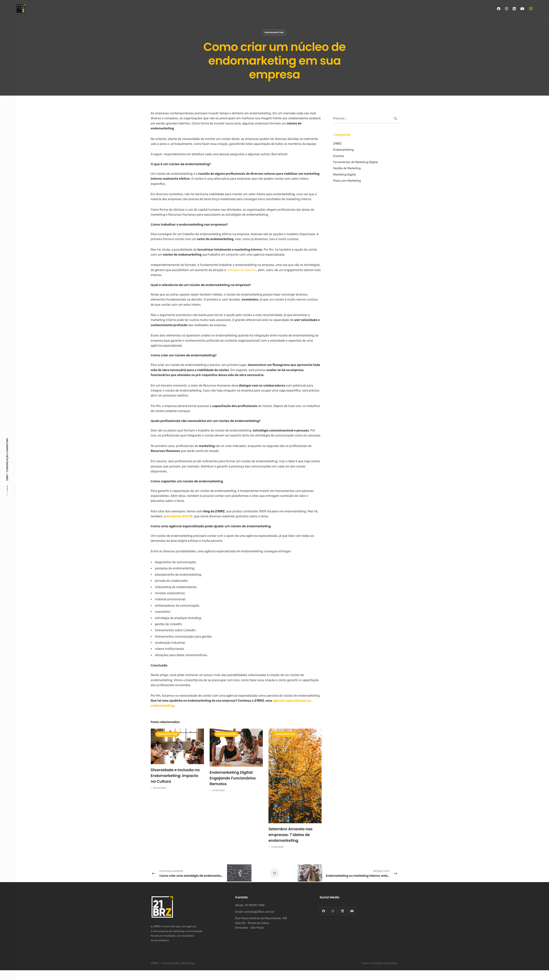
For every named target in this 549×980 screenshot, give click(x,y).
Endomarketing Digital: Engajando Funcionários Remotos (233, 778)
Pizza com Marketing (347, 181)
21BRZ (337, 144)
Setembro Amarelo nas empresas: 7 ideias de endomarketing (291, 835)
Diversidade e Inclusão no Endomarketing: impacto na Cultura (175, 776)
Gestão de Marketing (347, 168)
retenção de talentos (242, 270)
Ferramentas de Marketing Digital (355, 162)
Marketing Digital (344, 175)
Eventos (339, 156)
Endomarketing (274, 33)
